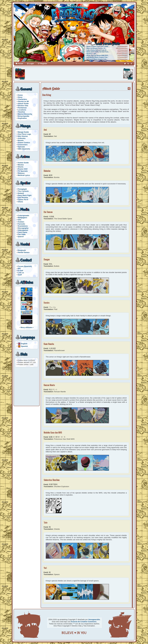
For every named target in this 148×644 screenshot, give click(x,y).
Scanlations (23, 226)
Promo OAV (23, 169)
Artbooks (22, 138)
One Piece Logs (24, 134)
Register (44, 64)
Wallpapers (23, 218)
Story (20, 97)
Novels (21, 140)
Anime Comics (24, 143)
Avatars (21, 222)
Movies (21, 165)
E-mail (21, 271)
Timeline (21, 112)
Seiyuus (21, 173)
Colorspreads (24, 215)
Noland (21, 193)
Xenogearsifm (94, 619)
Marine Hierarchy (25, 114)
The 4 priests (23, 191)
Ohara (20, 202)
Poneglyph (22, 189)
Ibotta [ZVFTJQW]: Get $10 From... (98, 52)
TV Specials (23, 171)
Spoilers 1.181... (92, 54)
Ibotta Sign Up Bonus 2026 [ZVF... (98, 55)
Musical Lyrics (24, 175)
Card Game (23, 232)
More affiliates (27, 327)
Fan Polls (22, 234)
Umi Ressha (23, 197)
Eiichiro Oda (23, 106)
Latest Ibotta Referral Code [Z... (97, 50)
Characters (22, 99)
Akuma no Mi (23, 101)
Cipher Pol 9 (23, 200)
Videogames (23, 230)
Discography (23, 228)
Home (20, 95)
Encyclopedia (24, 116)
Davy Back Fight (25, 195)
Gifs (20, 220)
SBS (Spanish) (24, 149)
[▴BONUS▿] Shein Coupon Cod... (98, 57)
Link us (21, 273)
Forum (20, 64)
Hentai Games (24, 252)
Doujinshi (22, 250)
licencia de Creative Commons (84, 622)
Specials (21, 147)
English (24, 343)
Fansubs (22, 224)
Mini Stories (23, 136)
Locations (22, 110)
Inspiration (22, 118)
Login (32, 64)
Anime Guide (23, 163)
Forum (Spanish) (25, 266)
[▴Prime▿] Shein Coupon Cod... (97, 59)
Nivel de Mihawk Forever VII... (96, 48)
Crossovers (23, 145)
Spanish (24, 346)
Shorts (21, 167)
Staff (20, 275)
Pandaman (22, 108)
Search (21, 237)
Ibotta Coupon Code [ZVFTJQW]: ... (98, 46)
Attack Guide (23, 103)
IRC (19, 268)
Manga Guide (23, 132)
